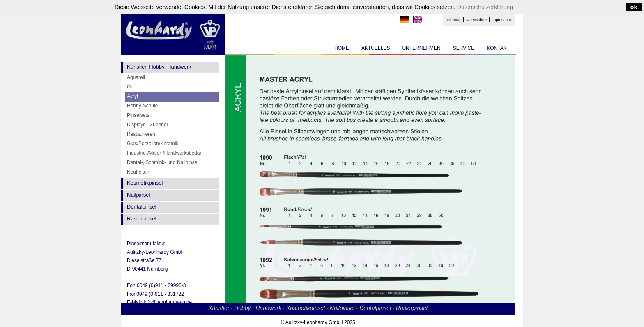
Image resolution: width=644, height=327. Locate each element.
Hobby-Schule (142, 106)
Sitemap (454, 20)
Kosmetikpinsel (145, 183)
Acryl (132, 96)
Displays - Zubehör (148, 125)
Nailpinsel (138, 195)
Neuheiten (138, 172)
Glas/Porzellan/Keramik (153, 144)
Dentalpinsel (142, 207)
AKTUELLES (376, 48)
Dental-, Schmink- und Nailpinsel (163, 162)
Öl (129, 87)
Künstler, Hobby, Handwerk (159, 67)
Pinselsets (138, 115)
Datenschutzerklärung (485, 7)
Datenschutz (476, 20)
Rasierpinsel (142, 219)
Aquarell (136, 77)
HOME (342, 48)
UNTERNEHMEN (421, 48)
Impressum (501, 20)
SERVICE (464, 48)
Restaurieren (141, 134)
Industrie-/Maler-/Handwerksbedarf (165, 153)
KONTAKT (498, 48)
